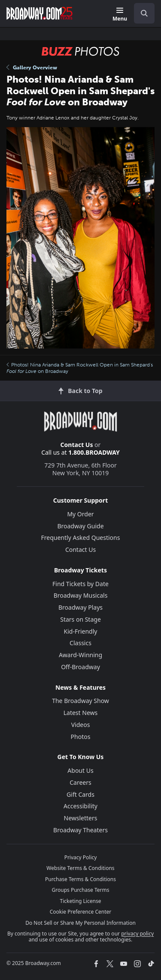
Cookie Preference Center (81, 912)
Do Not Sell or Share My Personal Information (80, 923)
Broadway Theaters (80, 830)
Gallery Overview (32, 68)
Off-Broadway (80, 667)
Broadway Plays (80, 607)
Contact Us (77, 445)
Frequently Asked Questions (81, 538)
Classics (80, 643)
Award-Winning (80, 655)
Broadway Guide (80, 526)
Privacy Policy (81, 857)
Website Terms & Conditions (80, 868)
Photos (81, 737)
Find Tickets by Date (80, 584)
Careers (80, 782)
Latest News (81, 713)
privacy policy (137, 934)
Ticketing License (81, 901)
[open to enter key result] (144, 13)
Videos (81, 725)
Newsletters (81, 818)
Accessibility (80, 806)
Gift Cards (80, 794)
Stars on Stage (80, 619)
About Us (80, 770)
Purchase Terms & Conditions (80, 879)
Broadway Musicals (81, 595)
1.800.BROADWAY (94, 452)
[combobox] (141, 13)
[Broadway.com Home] (39, 13)
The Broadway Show (80, 701)
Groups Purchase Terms (81, 890)
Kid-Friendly (81, 631)
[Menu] (120, 15)
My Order (80, 514)
